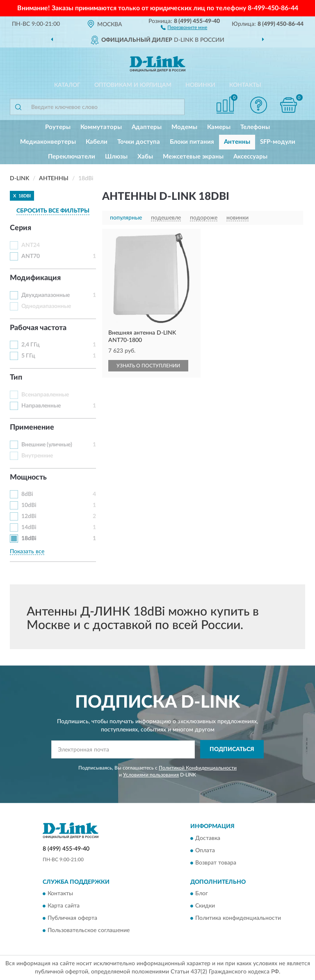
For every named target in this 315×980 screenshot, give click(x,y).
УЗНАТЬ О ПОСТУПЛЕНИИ (148, 366)
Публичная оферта (72, 919)
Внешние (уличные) (47, 445)
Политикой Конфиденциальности (198, 768)
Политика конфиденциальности (238, 919)
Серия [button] (21, 228)
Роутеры (58, 127)
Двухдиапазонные (46, 295)
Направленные (41, 406)
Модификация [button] (35, 278)
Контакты (245, 85)
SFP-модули (278, 142)
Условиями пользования (151, 775)
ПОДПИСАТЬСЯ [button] (232, 749)
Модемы (184, 127)
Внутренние (37, 456)
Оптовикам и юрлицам (133, 85)
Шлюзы (116, 157)
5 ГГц (28, 356)
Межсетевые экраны (193, 157)
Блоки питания (192, 142)
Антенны (237, 142)
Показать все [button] (27, 552)
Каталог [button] (67, 85)
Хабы (145, 157)
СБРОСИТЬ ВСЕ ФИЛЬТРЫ (53, 211)
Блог (202, 894)
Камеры (219, 127)
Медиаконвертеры (48, 142)
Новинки (200, 85)
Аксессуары (250, 157)
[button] (184, 27)
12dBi (29, 516)
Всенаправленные (45, 395)
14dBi (29, 527)
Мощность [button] (28, 478)
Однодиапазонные (46, 306)
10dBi (29, 505)
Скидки (205, 906)
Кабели (97, 142)
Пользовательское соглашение (89, 931)
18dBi (29, 539)
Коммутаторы (101, 127)
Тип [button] (16, 378)
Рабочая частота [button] (38, 328)
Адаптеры (147, 127)
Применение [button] (32, 428)
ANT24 (31, 245)
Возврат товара (216, 863)
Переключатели (72, 157)
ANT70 (31, 256)
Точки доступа (139, 142)
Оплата (205, 851)
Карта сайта (64, 906)
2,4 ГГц (31, 345)
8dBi (27, 494)
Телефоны (255, 127)
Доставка (208, 838)
